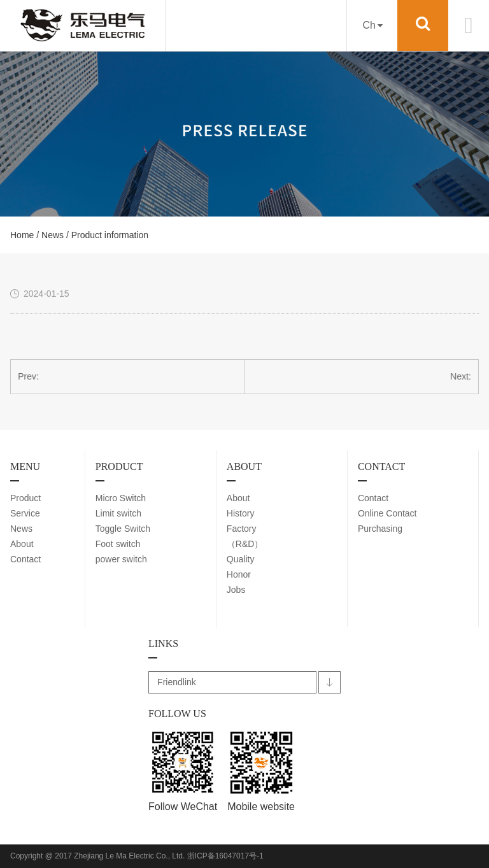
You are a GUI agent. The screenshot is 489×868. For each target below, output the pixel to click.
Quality (241, 559)
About (22, 544)
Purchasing (380, 529)
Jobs (236, 590)
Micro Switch (121, 498)
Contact (25, 559)
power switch (121, 559)
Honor (239, 574)
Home (22, 235)
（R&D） (245, 544)
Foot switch (118, 544)
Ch (372, 25)
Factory (242, 529)
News (53, 235)
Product (25, 498)
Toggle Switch (123, 529)
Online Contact (387, 513)
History (241, 513)
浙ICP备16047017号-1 (225, 856)
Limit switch (118, 513)
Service (25, 513)
